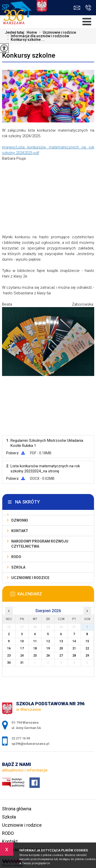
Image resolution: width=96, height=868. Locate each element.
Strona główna (17, 809)
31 (22, 663)
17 (22, 648)
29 (87, 656)
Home (32, 32)
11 (35, 641)
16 (9, 648)
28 (74, 656)
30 (9, 663)
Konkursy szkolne (29, 55)
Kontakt (20, 531)
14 (74, 641)
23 (9, 656)
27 (61, 656)
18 (35, 648)
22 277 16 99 (88, 8)
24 (22, 656)
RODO (16, 557)
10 (22, 641)
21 (74, 648)
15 (87, 641)
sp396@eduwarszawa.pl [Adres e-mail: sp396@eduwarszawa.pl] (30, 744)
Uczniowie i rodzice (56, 32)
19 (48, 648)
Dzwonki (20, 520)
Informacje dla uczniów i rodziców (37, 36)
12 (48, 641)
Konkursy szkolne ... (25, 40)
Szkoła (18, 567)
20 (61, 648)
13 (61, 641)
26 (48, 656)
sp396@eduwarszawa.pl (77, 8)
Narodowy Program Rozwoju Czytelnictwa (40, 544)
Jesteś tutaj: (16, 32)
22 (87, 648)
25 (35, 656)
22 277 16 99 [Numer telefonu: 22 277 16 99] (21, 738)
